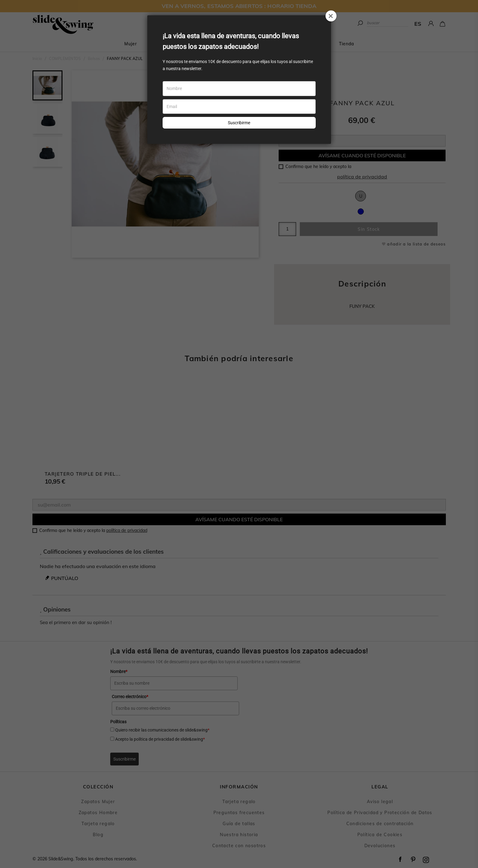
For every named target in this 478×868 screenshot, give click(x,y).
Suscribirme (239, 123)
